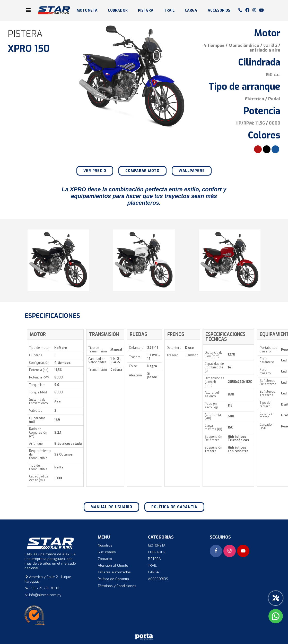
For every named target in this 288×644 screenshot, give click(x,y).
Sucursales (107, 552)
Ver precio (95, 171)
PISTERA (146, 10)
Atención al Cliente (113, 565)
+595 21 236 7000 (44, 588)
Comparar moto (142, 171)
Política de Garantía (174, 507)
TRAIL (169, 10)
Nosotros (105, 545)
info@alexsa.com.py (45, 595)
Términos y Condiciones (117, 586)
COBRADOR (118, 10)
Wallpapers (192, 171)
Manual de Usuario (111, 507)
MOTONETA (87, 10)
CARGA (191, 10)
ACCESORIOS (219, 10)
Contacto (105, 559)
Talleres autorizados (114, 572)
